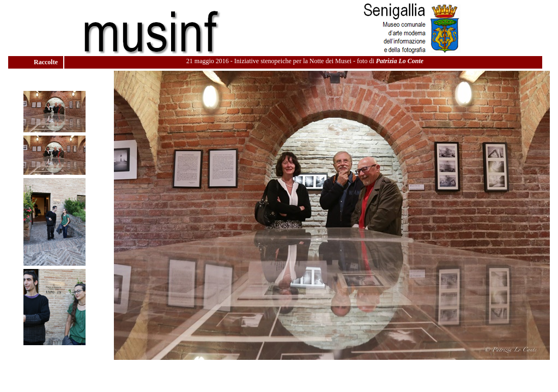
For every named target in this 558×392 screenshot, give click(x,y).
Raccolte (47, 62)
